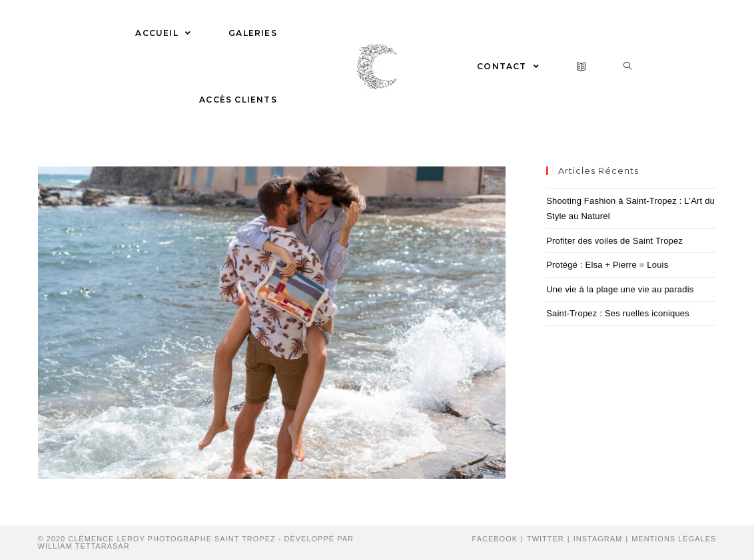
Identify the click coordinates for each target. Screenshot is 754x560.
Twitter (546, 539)
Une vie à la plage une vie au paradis (620, 289)
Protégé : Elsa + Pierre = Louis (607, 265)
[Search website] (628, 67)
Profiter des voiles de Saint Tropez (614, 241)
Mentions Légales (674, 539)
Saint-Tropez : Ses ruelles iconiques (618, 313)
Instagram (598, 539)
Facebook (495, 539)
